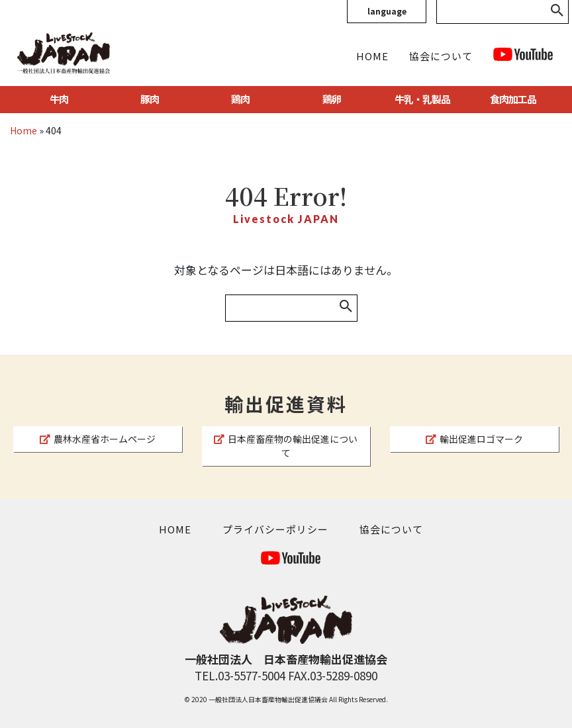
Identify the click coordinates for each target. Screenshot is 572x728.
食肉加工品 (513, 99)
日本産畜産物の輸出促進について (286, 446)
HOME (372, 56)
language (387, 11)
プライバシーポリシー (275, 529)
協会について (441, 56)
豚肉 (150, 99)
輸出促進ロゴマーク (474, 439)
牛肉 (59, 99)
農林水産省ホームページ (98, 439)
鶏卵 (332, 99)
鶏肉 (240, 99)
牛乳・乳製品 (422, 99)
